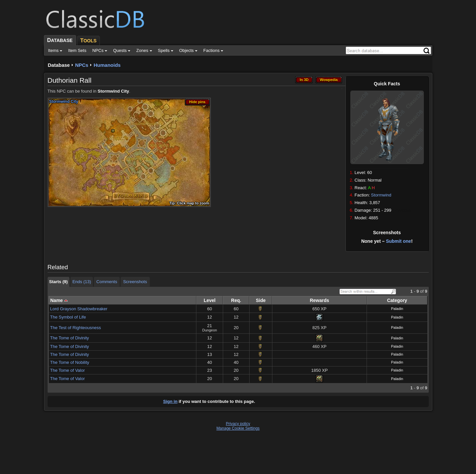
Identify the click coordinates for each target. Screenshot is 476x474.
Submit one (398, 241)
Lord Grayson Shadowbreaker (79, 309)
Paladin (397, 309)
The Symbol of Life (68, 317)
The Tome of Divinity (70, 338)
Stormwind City (113, 91)
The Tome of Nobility (70, 362)
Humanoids (107, 65)
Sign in (170, 401)
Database (59, 65)
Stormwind (381, 195)
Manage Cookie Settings (238, 428)
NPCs (82, 65)
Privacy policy (238, 424)
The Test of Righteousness (76, 328)
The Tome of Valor (68, 370)
